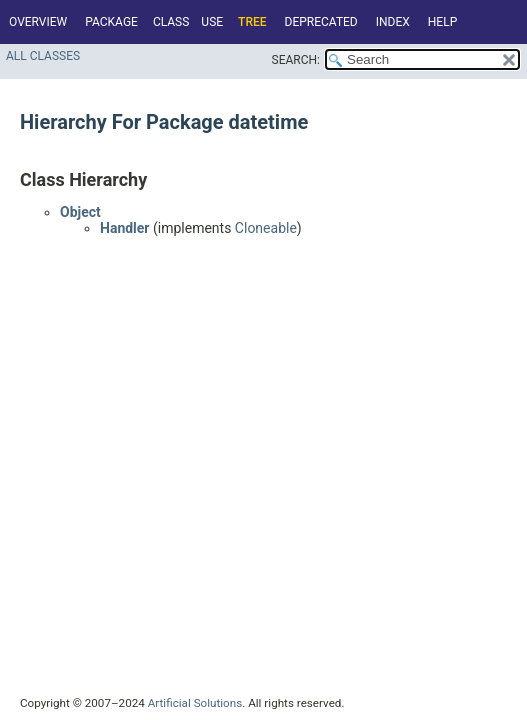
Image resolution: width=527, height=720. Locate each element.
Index (393, 22)
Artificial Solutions (195, 703)
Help (442, 22)
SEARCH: (296, 60)
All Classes (43, 56)
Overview (38, 22)
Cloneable (266, 228)
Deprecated (321, 22)
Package (111, 22)
